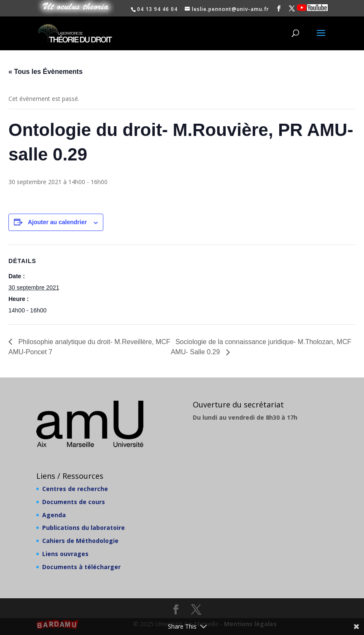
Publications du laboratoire (84, 528)
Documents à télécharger (81, 567)
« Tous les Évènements (46, 72)
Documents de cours (74, 502)
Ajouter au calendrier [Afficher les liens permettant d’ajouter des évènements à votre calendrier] (57, 222)
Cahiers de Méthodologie (80, 541)
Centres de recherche (75, 489)
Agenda (54, 515)
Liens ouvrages (65, 554)
